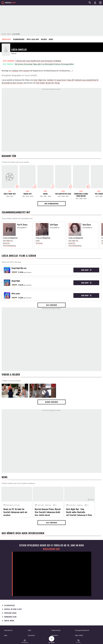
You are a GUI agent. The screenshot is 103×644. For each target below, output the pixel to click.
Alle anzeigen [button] (52, 305)
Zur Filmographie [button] (51, 204)
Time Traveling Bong (9, 246)
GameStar (31, 635)
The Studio (40, 83)
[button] (25, 641)
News (51, 39)
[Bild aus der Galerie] (15, 391)
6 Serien (26, 71)
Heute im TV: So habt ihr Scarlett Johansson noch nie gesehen (15, 512)
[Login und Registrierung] (95, 3)
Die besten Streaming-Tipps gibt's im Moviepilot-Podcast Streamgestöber (44, 64)
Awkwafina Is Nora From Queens (81, 195)
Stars (9, 34)
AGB (29, 630)
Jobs (6, 635)
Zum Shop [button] (86, 270)
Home (4, 34)
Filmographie (19, 39)
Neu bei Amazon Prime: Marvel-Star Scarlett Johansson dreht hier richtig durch (48, 512)
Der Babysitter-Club (63, 194)
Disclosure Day (51, 549)
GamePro (55, 635)
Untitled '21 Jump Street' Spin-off (60, 80)
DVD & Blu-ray (33, 39)
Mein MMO (79, 635)
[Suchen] (90, 3)
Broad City (50, 83)
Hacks (57, 83)
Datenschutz (56, 630)
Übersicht (7, 39)
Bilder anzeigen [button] (52, 402)
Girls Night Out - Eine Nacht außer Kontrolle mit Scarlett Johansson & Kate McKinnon (79, 512)
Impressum (8, 630)
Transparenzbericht (82, 630)
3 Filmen (15, 71)
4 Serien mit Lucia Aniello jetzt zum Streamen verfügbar (38, 61)
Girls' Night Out (40, 80)
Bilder (44, 39)
